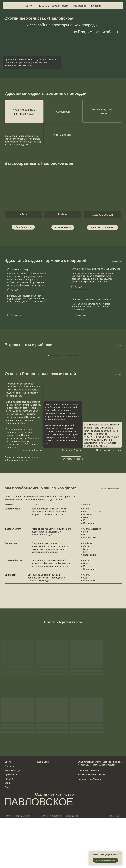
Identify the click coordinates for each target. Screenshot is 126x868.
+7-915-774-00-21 (96, 824)
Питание (9, 829)
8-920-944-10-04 (93, 820)
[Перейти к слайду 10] (66, 405)
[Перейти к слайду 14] (74, 405)
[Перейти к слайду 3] (52, 405)
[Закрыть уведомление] (120, 853)
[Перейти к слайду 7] (60, 405)
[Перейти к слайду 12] (70, 405)
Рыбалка (9, 816)
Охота (8, 812)
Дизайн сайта (115, 866)
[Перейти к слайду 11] (68, 405)
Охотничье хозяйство (54, 844)
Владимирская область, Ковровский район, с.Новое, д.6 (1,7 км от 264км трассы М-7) (100, 813)
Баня (7, 833)
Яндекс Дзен (42, 812)
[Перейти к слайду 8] (62, 405)
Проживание (11, 824)
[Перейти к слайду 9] (64, 405)
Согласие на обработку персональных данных (59, 866)
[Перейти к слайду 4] (54, 405)
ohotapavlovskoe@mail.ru (89, 829)
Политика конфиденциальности (17, 866)
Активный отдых (13, 820)
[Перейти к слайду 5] (56, 405)
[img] (7, 6)
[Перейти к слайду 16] (78, 405)
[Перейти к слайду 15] (76, 405)
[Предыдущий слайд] (34, 377)
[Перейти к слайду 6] (58, 405)
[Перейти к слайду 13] (72, 405)
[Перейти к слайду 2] (50, 405)
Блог (7, 837)
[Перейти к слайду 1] (48, 405)
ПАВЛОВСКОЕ (39, 851)
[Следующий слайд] (92, 377)
